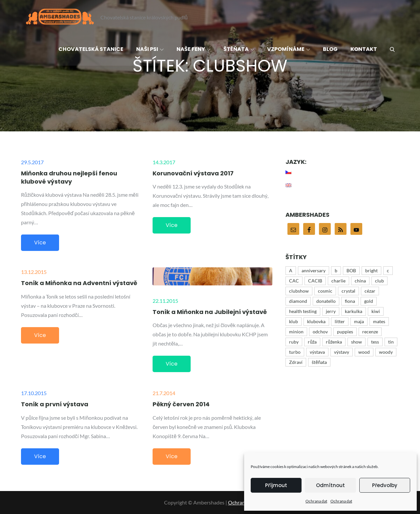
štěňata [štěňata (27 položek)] (319, 362)
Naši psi (150, 49)
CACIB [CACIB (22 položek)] (315, 281)
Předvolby (385, 485)
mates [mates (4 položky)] (379, 321)
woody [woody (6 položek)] (386, 352)
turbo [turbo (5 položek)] (295, 352)
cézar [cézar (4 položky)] (370, 291)
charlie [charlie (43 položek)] (338, 281)
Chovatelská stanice (91, 49)
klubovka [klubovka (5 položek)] (316, 321)
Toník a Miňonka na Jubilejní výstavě (210, 312)
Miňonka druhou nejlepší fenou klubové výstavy (69, 177)
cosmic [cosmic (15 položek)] (325, 291)
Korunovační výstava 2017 (193, 173)
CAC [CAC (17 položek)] (294, 281)
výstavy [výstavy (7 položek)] (342, 352)
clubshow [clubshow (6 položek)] (299, 291)
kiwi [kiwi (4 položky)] (376, 311)
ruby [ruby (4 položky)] (294, 342)
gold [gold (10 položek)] (369, 301)
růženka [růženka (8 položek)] (334, 342)
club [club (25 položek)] (379, 281)
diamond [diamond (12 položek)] (298, 301)
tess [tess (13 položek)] (375, 342)
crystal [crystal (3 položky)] (348, 291)
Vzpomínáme (289, 49)
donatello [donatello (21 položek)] (326, 301)
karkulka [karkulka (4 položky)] (354, 311)
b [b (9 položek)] (336, 270)
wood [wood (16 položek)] (364, 352)
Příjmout (276, 485)
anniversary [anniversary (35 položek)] (314, 270)
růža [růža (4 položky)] (312, 342)
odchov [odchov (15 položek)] (320, 332)
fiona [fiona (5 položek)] (350, 301)
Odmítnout (330, 485)
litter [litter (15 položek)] (340, 321)
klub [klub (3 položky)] (294, 321)
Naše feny (194, 49)
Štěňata (239, 49)
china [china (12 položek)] (360, 281)
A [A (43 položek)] (291, 270)
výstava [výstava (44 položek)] (317, 352)
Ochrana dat (316, 501)
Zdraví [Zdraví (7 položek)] (296, 362)
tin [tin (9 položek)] (391, 342)
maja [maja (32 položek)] (359, 321)
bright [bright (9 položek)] (371, 270)
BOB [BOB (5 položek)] (351, 270)
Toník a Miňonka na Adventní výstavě (79, 283)
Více (40, 243)
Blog (330, 49)
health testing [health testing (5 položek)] (303, 311)
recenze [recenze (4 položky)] (370, 332)
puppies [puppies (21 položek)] (345, 332)
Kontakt (364, 49)
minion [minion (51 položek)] (296, 332)
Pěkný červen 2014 (181, 404)
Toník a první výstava (55, 404)
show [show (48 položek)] (357, 342)
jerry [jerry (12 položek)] (331, 311)
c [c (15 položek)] (388, 270)
